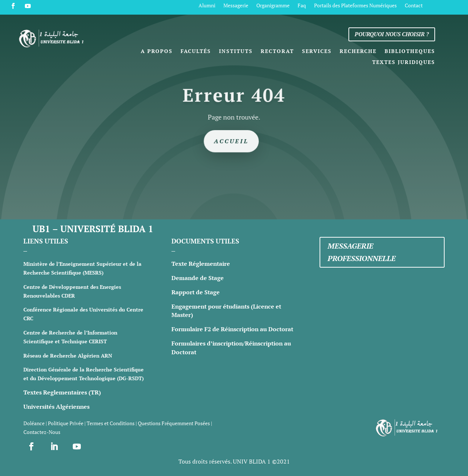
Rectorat (277, 52)
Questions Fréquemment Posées (174, 423)
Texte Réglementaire (201, 264)
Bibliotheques (410, 52)
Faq (302, 6)
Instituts (236, 52)
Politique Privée (66, 423)
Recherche (358, 52)
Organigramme (273, 6)
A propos (157, 52)
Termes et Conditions (111, 423)
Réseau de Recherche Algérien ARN (68, 356)
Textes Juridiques (404, 63)
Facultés (196, 52)
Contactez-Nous (42, 432)
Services (317, 52)
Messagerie (236, 6)
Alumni (207, 6)
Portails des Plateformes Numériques (355, 6)
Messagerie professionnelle (362, 252)
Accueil (231, 141)
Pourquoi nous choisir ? (392, 34)
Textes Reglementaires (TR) (62, 392)
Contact (414, 6)
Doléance (34, 423)
